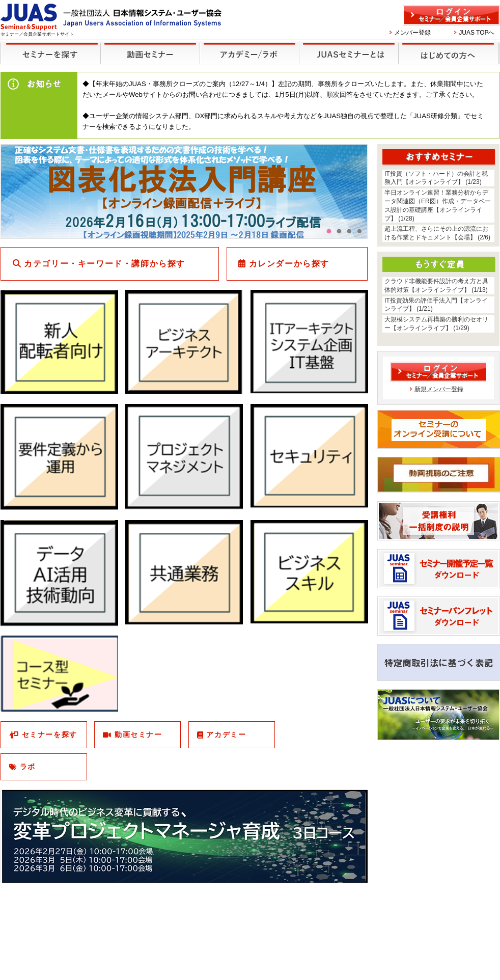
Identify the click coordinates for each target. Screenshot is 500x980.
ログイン (451, 15)
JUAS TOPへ (477, 33)
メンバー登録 (412, 33)
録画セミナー (150, 53)
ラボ (28, 767)
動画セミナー (138, 734)
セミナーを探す (48, 47)
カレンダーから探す (289, 264)
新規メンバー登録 (439, 389)
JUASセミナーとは (348, 47)
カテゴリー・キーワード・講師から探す (105, 264)
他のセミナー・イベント (248, 47)
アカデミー (226, 734)
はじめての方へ (447, 47)
